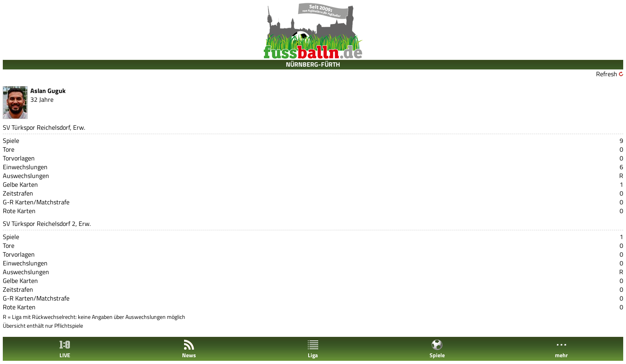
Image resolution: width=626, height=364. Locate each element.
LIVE (65, 349)
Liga (313, 349)
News (189, 349)
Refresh (607, 74)
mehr (561, 349)
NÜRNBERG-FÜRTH (313, 64)
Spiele (437, 349)
